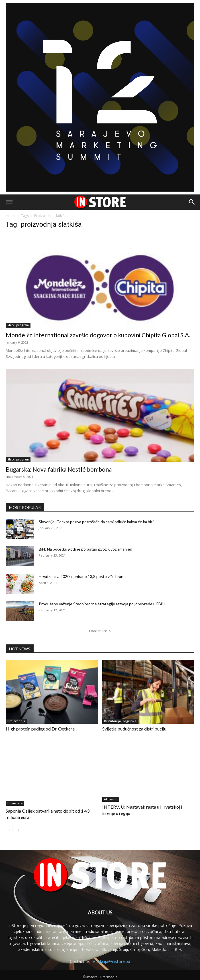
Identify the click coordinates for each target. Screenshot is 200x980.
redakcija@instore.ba (111, 961)
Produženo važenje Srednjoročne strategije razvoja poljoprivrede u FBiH (102, 604)
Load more (100, 631)
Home (11, 216)
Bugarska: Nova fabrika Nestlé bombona (59, 469)
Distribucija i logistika (120, 721)
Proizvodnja (16, 721)
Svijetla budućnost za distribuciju (134, 729)
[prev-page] (9, 830)
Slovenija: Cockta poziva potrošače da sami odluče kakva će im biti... (97, 522)
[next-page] (18, 830)
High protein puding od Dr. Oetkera (40, 729)
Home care (15, 803)
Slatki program (18, 325)
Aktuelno (111, 799)
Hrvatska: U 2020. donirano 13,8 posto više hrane (82, 576)
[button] (9, 202)
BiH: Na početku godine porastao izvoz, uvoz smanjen (85, 549)
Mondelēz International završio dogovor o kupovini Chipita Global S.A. (98, 335)
